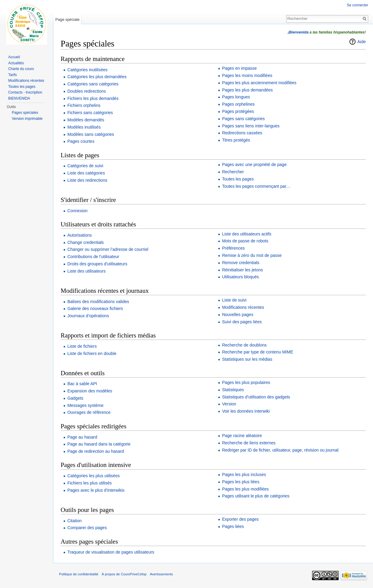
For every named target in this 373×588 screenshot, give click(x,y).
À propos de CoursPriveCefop (124, 574)
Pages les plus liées (241, 482)
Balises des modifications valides (98, 302)
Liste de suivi (234, 300)
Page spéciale (67, 19)
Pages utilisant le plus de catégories (256, 496)
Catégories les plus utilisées (93, 476)
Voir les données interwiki (246, 411)
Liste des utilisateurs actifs (247, 234)
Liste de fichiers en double (92, 353)
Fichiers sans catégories (90, 113)
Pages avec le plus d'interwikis (96, 490)
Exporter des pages (240, 519)
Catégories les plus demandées (97, 77)
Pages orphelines (238, 104)
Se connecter (357, 5)
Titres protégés (236, 140)
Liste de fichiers (82, 346)
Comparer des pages (87, 528)
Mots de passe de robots (245, 241)
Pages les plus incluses (244, 475)
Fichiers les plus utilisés (89, 483)
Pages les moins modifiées (247, 75)
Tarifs (13, 75)
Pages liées (233, 526)
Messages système (85, 405)
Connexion (77, 211)
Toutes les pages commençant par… (256, 186)
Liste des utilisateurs (86, 271)
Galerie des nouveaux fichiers (95, 308)
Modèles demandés (86, 120)
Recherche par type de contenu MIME (258, 352)
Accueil (14, 57)
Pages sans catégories (243, 119)
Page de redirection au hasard (96, 451)
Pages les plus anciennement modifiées (259, 83)
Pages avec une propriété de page (254, 165)
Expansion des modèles (90, 391)
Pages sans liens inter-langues (251, 126)
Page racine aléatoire (242, 436)
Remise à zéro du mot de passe (252, 255)
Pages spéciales (25, 113)
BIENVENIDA (19, 98)
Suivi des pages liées (242, 322)
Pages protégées (238, 111)
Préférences (233, 248)
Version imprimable (27, 119)
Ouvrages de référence (89, 412)
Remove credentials (241, 263)
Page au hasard (82, 437)
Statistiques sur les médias (247, 359)
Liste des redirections (87, 180)
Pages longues (236, 97)
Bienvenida (299, 32)
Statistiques (233, 390)
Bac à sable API (82, 384)
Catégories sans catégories (93, 84)
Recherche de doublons (244, 345)
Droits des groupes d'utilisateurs (97, 264)
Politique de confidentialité (79, 574)
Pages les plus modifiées (245, 489)
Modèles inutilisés (84, 127)
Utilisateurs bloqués (240, 277)
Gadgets (75, 398)
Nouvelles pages (238, 315)
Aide (362, 42)
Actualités (16, 63)
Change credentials (85, 242)
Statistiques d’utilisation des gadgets (256, 397)
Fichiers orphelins (84, 105)
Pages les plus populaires (246, 382)
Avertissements (161, 574)
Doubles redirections (87, 91)
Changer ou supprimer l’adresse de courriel (108, 249)
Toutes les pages (238, 179)
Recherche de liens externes (249, 443)
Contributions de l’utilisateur (93, 257)
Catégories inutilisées (87, 70)
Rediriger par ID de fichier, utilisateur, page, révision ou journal (280, 450)
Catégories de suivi (85, 166)
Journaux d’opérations (88, 316)
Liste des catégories (86, 173)
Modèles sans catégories (91, 134)
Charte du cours (21, 69)
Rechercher (233, 172)
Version (229, 404)
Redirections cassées (242, 133)
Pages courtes (81, 141)
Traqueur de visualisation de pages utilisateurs (111, 552)
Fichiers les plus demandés (93, 98)
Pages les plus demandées (247, 90)
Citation (74, 521)
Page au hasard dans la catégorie (99, 444)
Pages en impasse (239, 68)
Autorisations (79, 235)
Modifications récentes (243, 307)
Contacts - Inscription (25, 92)
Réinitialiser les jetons (242, 270)
